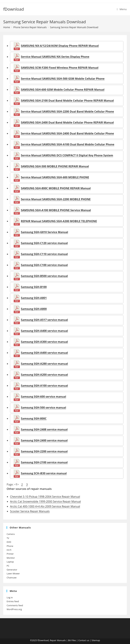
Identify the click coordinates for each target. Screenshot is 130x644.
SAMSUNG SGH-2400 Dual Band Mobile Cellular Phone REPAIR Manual (67, 122)
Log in (10, 597)
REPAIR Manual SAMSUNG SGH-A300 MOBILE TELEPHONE (59, 221)
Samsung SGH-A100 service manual (44, 386)
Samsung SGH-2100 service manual (44, 462)
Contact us (84, 640)
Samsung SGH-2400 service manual (44, 440)
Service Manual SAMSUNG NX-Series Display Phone (55, 57)
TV (8, 538)
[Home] (7, 27)
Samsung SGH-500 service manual (43, 408)
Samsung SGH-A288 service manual (44, 364)
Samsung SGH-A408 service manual (44, 331)
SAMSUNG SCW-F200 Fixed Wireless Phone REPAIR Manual (60, 68)
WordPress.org (14, 609)
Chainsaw (12, 578)
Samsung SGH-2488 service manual (44, 429)
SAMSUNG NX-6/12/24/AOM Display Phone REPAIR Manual (60, 46)
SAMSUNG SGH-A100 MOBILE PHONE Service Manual (56, 210)
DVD (9, 542)
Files (74, 640)
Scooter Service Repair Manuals (30, 511)
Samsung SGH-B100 (34, 287)
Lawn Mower (13, 573)
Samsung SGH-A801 (34, 298)
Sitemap (96, 640)
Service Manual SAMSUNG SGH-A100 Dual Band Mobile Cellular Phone (68, 144)
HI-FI (9, 550)
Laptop (10, 562)
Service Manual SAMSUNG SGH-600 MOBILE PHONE (55, 177)
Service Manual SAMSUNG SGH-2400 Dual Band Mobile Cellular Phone (67, 133)
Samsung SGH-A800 (34, 309)
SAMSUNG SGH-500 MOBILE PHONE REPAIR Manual (55, 166)
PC (8, 566)
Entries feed (13, 601)
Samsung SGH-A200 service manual (44, 375)
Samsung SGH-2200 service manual (44, 451)
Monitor (11, 558)
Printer (10, 554)
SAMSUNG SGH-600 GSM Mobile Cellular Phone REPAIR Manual (63, 90)
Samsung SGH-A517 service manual (44, 320)
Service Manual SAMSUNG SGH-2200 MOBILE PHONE (56, 199)
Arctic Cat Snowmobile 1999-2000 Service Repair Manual (45, 501)
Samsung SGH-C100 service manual (44, 265)
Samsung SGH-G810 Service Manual (44, 232)
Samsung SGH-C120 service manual (44, 243)
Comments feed (15, 605)
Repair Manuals (58, 640)
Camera (11, 534)
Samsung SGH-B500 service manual (44, 276)
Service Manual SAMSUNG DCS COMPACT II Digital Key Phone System (67, 155)
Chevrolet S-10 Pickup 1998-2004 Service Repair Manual (45, 497)
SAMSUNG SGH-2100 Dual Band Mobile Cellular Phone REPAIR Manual (67, 101)
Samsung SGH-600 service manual (43, 397)
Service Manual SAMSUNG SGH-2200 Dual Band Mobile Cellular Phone (67, 111)
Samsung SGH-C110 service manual (44, 254)
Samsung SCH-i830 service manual (44, 473)
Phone (10, 546)
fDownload (14, 9)
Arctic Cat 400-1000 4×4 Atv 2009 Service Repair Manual (45, 506)
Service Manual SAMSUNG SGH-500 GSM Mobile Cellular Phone (63, 79)
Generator (12, 570)
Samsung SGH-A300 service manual (44, 342)
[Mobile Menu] (122, 9)
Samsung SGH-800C (34, 418)
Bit (69, 640)
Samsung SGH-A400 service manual (44, 353)
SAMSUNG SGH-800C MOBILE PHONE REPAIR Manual (56, 188)
